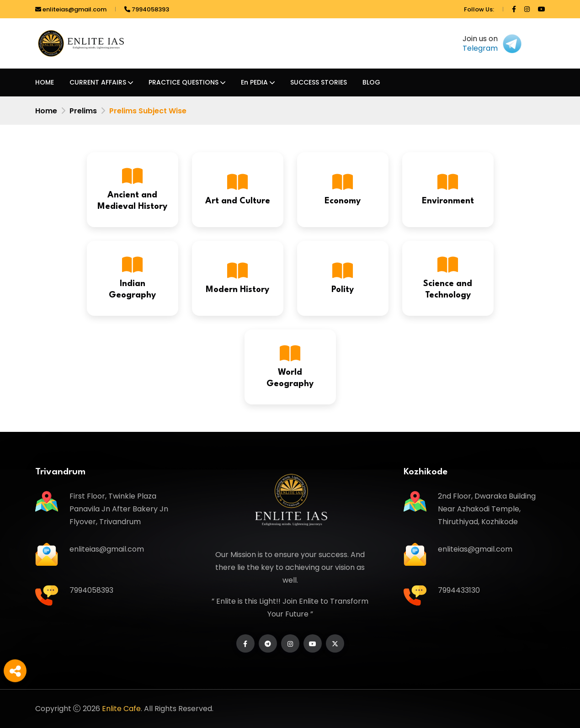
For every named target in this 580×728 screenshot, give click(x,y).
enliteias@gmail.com (71, 9)
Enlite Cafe (121, 709)
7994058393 (147, 9)
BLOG (371, 82)
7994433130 (459, 590)
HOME (45, 82)
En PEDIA (254, 82)
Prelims (83, 111)
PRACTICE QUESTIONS (184, 82)
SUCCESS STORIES (319, 82)
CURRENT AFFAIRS (98, 82)
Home (46, 111)
